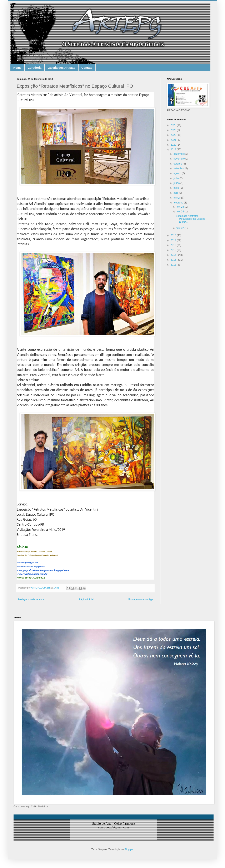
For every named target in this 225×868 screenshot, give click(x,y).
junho (177, 183)
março (177, 198)
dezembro (179, 154)
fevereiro (179, 203)
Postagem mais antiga (141, 599)
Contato (87, 68)
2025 (174, 125)
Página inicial (86, 599)
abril (176, 193)
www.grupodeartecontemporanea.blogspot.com (43, 570)
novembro (179, 159)
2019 (174, 150)
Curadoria (35, 68)
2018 (174, 235)
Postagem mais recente (31, 599)
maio (177, 188)
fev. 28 (180, 207)
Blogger (129, 849)
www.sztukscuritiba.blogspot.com (31, 567)
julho (177, 178)
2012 (174, 265)
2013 (174, 260)
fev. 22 (180, 228)
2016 (174, 245)
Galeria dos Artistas (61, 68)
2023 (174, 130)
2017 (174, 240)
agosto (178, 173)
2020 (174, 145)
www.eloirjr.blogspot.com (27, 563)
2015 (174, 250)
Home (17, 68)
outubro (178, 164)
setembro (179, 168)
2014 (174, 255)
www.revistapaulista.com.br (32, 574)
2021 (174, 140)
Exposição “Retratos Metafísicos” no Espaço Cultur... (190, 219)
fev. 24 (180, 212)
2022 (174, 135)
